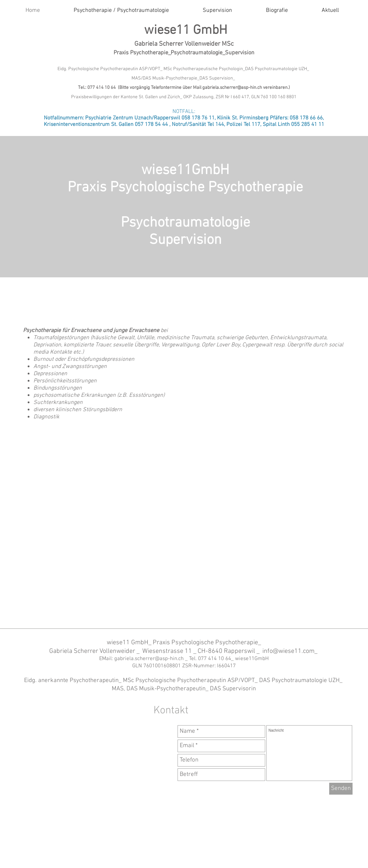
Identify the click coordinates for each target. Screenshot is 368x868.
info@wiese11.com (288, 651)
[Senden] (341, 789)
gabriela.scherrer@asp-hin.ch (232, 88)
